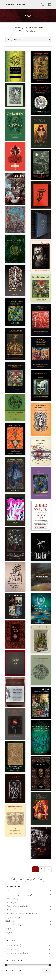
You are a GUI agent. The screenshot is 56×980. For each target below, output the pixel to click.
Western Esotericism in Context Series (23, 910)
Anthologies (11, 902)
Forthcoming (12, 899)
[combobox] (28, 945)
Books (8, 891)
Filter (46, 970)
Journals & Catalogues (14, 925)
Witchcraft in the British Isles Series (22, 914)
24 (27, 31)
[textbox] (28, 945)
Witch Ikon (10, 921)
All (35, 31)
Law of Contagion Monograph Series (22, 895)
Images (8, 929)
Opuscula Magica (14, 917)
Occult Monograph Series (17, 906)
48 (31, 31)
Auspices (9, 932)
